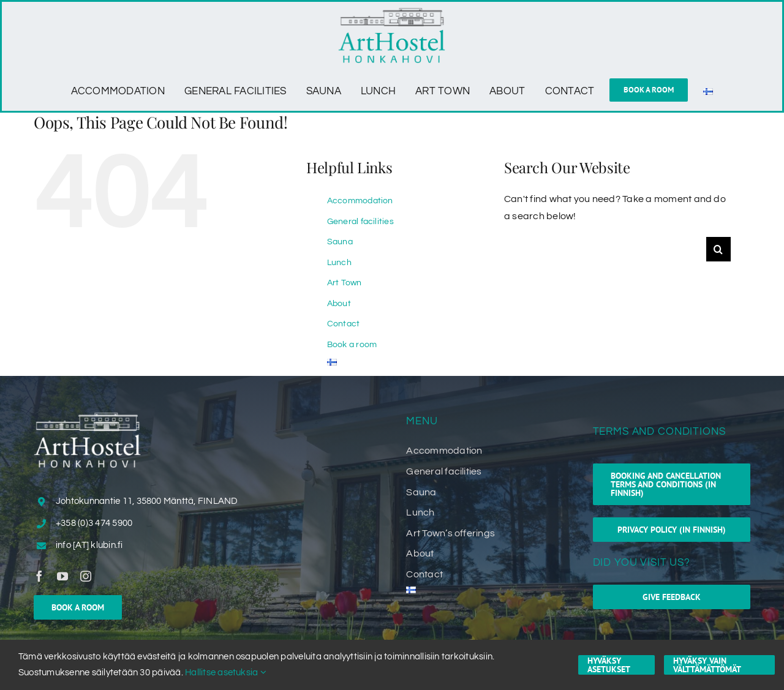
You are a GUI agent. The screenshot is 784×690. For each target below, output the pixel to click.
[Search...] (605, 249)
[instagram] (86, 576)
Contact (344, 324)
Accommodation (360, 201)
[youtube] (62, 576)
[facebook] (39, 576)
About (339, 304)
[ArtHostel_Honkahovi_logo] (392, 13)
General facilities (360, 222)
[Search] (718, 249)
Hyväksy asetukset (609, 665)
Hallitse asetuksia (226, 673)
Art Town (345, 283)
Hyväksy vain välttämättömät (707, 665)
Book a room (352, 345)
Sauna (340, 242)
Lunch (339, 263)
